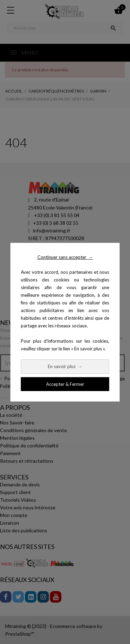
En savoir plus (65, 366)
